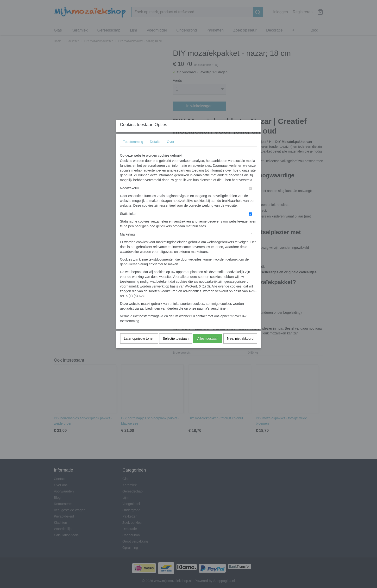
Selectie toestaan (176, 348)
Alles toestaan (208, 348)
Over (170, 151)
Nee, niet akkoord (240, 348)
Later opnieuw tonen (139, 348)
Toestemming (133, 151)
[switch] (250, 198)
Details (155, 151)
